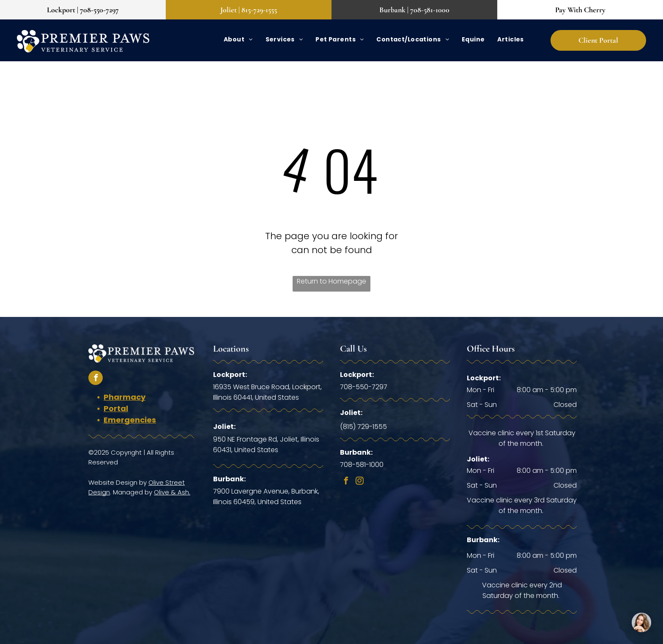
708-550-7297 (364, 387)
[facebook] (96, 379)
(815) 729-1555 (363, 427)
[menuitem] (238, 40)
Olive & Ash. (172, 492)
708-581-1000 (362, 465)
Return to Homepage (331, 281)
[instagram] (359, 482)
